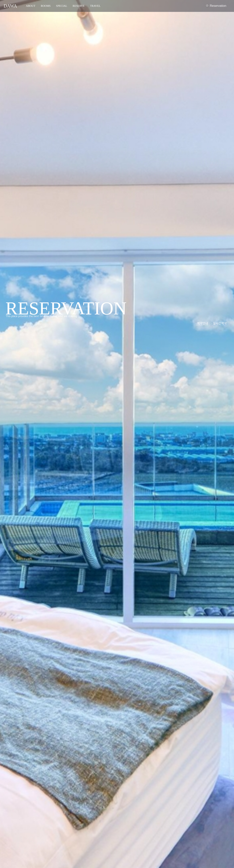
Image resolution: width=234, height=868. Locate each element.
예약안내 (203, 323)
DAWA (10, 6)
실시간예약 (220, 323)
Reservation (216, 6)
